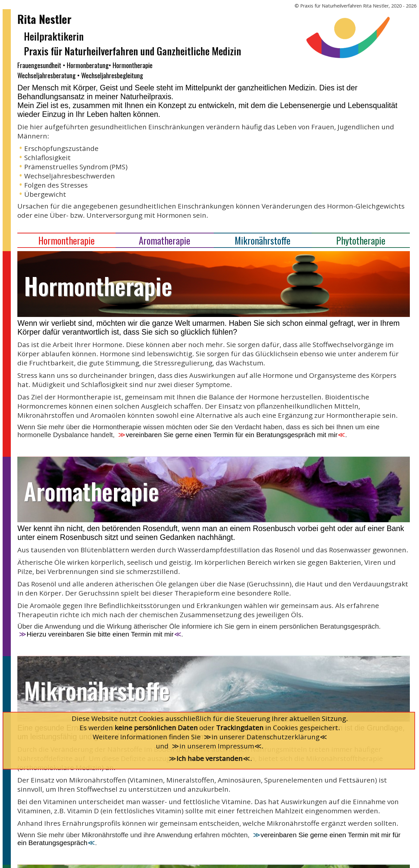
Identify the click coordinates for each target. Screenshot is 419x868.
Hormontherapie (66, 240)
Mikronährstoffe (263, 240)
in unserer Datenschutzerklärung (265, 737)
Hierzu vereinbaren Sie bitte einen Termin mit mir (100, 634)
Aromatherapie (164, 240)
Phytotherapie (361, 240)
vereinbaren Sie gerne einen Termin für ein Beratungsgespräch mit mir (232, 435)
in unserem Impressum (217, 746)
